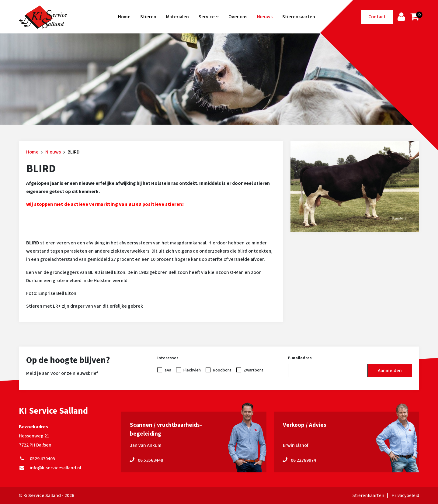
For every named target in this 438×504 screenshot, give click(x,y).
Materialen (177, 17)
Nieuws (265, 17)
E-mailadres (300, 358)
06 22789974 (303, 460)
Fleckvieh (192, 370)
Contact (377, 17)
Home (124, 17)
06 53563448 (150, 460)
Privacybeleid (405, 495)
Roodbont (222, 370)
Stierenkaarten (299, 17)
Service (209, 17)
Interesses (168, 358)
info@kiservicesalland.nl (50, 468)
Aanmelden (390, 371)
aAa (168, 370)
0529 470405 (37, 459)
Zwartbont (254, 370)
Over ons (238, 17)
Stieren (148, 17)
